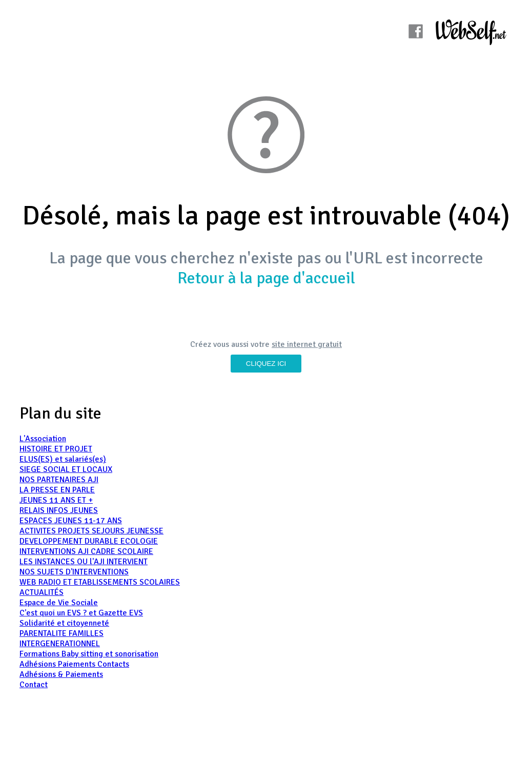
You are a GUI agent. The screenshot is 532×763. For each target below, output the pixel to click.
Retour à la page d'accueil (266, 278)
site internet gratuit (307, 344)
